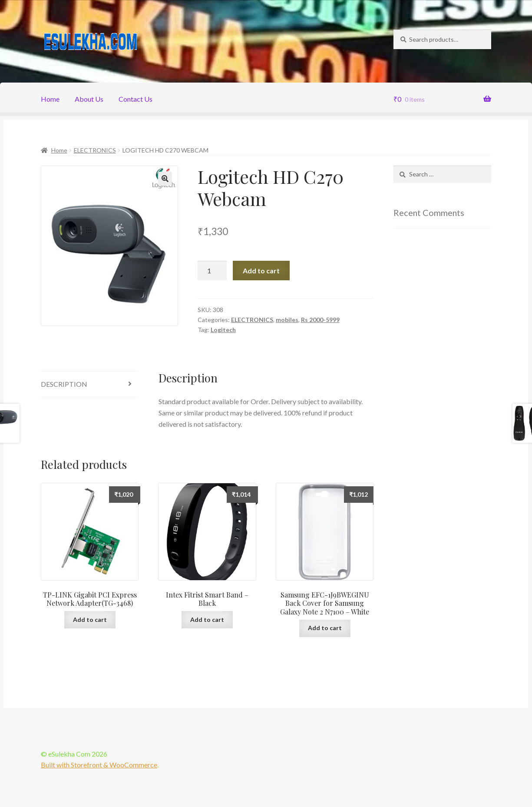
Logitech (223, 330)
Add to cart (261, 271)
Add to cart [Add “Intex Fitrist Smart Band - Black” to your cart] (207, 619)
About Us (89, 99)
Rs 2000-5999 (320, 320)
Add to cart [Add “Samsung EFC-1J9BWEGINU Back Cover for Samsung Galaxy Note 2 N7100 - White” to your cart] (325, 628)
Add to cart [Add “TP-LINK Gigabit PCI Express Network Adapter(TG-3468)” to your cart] (90, 619)
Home (50, 99)
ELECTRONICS (95, 150)
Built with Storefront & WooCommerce (99, 765)
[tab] (90, 384)
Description (64, 384)
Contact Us (135, 99)
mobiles (287, 320)
